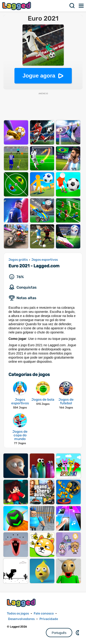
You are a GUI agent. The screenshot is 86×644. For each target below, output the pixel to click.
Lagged (17, 6)
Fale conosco (44, 613)
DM (78, 633)
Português (59, 633)
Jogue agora (39, 76)
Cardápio (81, 6)
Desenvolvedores (21, 619)
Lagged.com (22, 603)
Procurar (72, 6)
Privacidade (49, 619)
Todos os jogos (18, 613)
